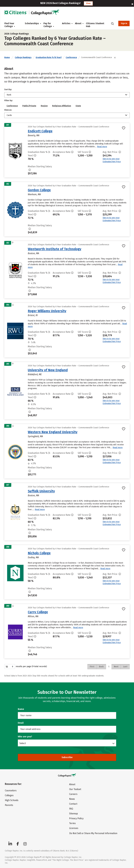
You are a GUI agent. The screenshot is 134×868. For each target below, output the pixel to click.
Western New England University (53, 432)
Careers (73, 794)
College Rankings (23, 57)
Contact (73, 804)
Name (21, 709)
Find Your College (10, 25)
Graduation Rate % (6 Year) (49, 57)
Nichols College (39, 553)
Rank (9, 95)
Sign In (124, 23)
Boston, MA (33, 253)
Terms (72, 823)
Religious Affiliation (62, 106)
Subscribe (67, 757)
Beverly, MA (34, 135)
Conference (71, 57)
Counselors (11, 791)
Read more (102, 147)
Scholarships (32, 23)
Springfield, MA (35, 436)
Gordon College (39, 190)
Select (23, 743)
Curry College (38, 612)
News (72, 799)
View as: (8, 110)
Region (44, 106)
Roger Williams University (47, 311)
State (78, 106)
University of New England (48, 370)
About (78, 23)
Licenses (74, 828)
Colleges (9, 795)
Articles (66, 23)
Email (21, 723)
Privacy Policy (76, 818)
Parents (9, 805)
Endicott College (40, 131)
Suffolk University (41, 491)
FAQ (71, 809)
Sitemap (73, 814)
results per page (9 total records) (26, 667)
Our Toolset (75, 789)
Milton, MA (33, 616)
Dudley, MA (33, 557)
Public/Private (29, 106)
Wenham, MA (34, 194)
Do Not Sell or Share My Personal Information (93, 833)
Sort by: (8, 90)
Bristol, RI (33, 315)
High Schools (12, 800)
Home (7, 57)
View (88, 3)
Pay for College (49, 25)
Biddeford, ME (35, 374)
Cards (9, 115)
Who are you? (25, 737)
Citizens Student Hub (95, 25)
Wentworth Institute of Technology (55, 249)
